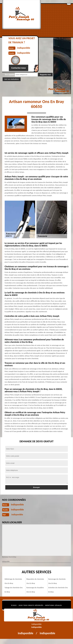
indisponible (17, 504)
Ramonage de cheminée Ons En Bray (57, 581)
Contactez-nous (19, 68)
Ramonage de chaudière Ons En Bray (35, 590)
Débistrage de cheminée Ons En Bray (13, 581)
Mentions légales (54, 605)
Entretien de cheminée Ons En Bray (58, 590)
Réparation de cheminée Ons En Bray (35, 581)
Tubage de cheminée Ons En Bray (14, 590)
